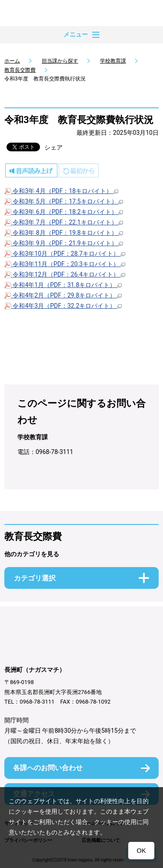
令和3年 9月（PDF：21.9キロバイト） (64, 243)
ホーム (12, 61)
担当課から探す (60, 61)
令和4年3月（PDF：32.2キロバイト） (63, 306)
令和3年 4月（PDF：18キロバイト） (61, 191)
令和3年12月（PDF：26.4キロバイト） (65, 274)
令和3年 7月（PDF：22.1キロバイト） (64, 222)
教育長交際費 (20, 70)
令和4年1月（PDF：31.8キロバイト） (63, 285)
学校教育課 (113, 61)
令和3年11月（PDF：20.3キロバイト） (65, 264)
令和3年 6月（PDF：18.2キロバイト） (64, 212)
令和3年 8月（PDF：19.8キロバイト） (64, 233)
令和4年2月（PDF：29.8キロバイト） (63, 295)
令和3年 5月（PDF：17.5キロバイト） (64, 201)
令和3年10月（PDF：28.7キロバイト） (65, 254)
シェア (53, 147)
